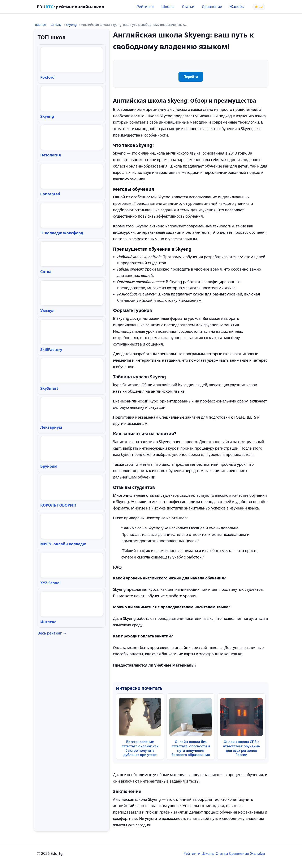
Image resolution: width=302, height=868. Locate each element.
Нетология (51, 155)
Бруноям (49, 466)
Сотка (46, 272)
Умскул (47, 311)
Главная (40, 25)
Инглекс (48, 622)
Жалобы (237, 6)
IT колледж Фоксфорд (62, 233)
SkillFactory (51, 350)
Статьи (188, 6)
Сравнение (212, 6)
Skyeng (71, 25)
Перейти (191, 77)
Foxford (47, 77)
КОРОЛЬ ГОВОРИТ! (58, 505)
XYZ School (50, 583)
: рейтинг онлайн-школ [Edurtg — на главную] (70, 7)
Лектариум (51, 427)
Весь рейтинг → (52, 633)
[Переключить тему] (259, 7)
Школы (168, 6)
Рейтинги (145, 6)
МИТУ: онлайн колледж (63, 544)
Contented (50, 194)
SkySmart (49, 388)
